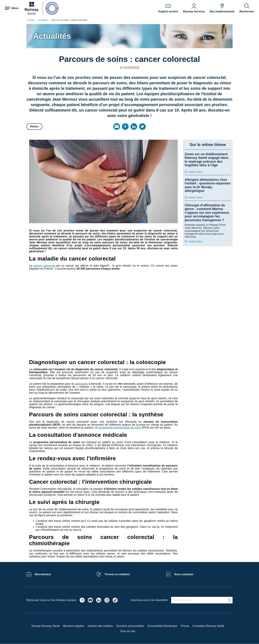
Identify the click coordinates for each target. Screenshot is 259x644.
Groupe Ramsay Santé (46, 626)
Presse (185, 626)
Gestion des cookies (100, 626)
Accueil (31, 20)
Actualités (43, 20)
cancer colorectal (44, 266)
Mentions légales (74, 626)
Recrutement (43, 574)
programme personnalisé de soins (120, 428)
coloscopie (81, 384)
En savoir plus (194, 172)
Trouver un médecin (117, 574)
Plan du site (128, 631)
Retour (34, 126)
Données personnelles (130, 626)
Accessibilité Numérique (162, 626)
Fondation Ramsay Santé (209, 626)
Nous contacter (184, 574)
